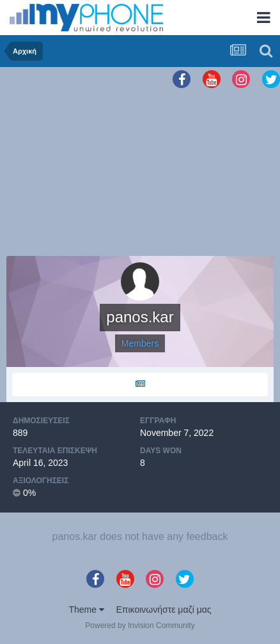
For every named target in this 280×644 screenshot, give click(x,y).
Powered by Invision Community (140, 625)
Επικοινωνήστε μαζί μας (164, 610)
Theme (86, 610)
